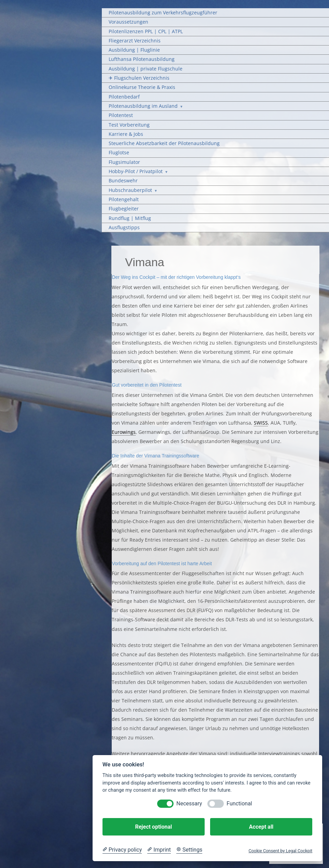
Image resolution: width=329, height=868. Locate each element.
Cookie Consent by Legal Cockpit (280, 851)
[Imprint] (159, 850)
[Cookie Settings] (189, 850)
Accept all (261, 827)
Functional (239, 804)
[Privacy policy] (122, 850)
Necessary (189, 804)
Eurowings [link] (124, 432)
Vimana (145, 262)
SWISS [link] (261, 423)
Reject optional (153, 827)
